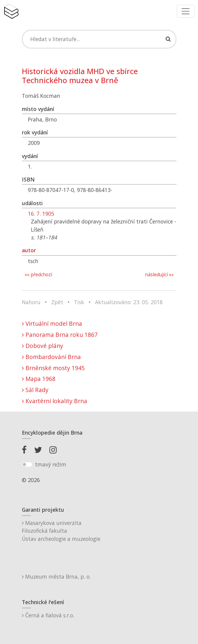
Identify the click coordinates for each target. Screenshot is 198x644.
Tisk (79, 302)
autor (29, 250)
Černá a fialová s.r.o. (48, 615)
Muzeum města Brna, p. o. (56, 577)
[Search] (99, 39)
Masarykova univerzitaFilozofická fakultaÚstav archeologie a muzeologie (61, 531)
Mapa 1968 (39, 379)
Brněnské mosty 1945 (53, 368)
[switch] (27, 465)
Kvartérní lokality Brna (55, 401)
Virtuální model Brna (52, 323)
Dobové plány (43, 346)
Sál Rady (35, 390)
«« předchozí (38, 275)
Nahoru (31, 302)
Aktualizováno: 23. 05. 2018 (129, 302)
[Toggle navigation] (186, 11)
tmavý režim (51, 464)
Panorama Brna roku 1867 (60, 335)
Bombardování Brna (51, 357)
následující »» (159, 275)
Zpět (57, 302)
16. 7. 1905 (41, 214)
